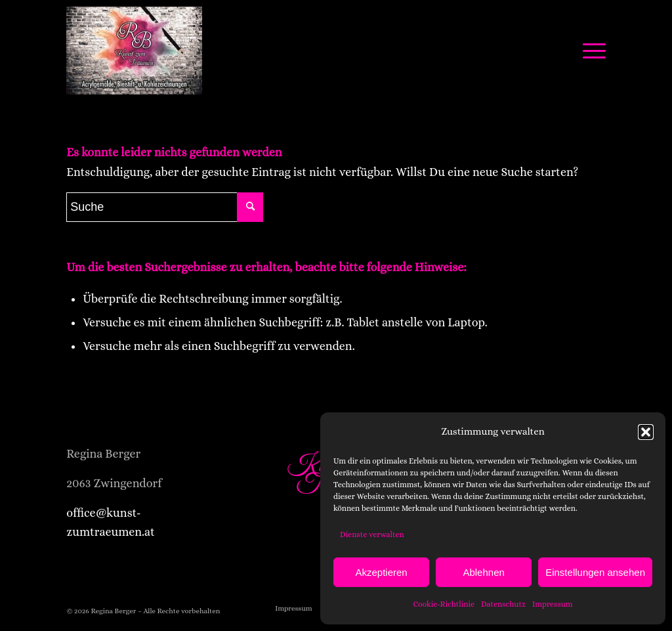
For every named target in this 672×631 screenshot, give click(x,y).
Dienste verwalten (372, 534)
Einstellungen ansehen (595, 572)
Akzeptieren (381, 572)
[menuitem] (293, 609)
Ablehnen (483, 572)
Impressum (553, 604)
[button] (646, 432)
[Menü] (590, 51)
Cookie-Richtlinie (444, 604)
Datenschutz (503, 604)
